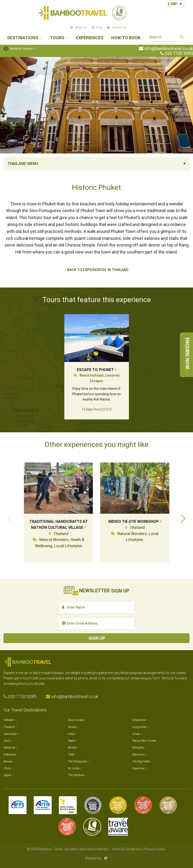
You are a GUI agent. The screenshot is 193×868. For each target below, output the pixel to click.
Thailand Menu (23, 164)
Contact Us (119, 28)
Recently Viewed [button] (18, 48)
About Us (81, 28)
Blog (99, 28)
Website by (97, 858)
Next (183, 518)
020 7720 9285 (179, 53)
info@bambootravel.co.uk (169, 49)
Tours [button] (57, 38)
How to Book (126, 38)
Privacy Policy (154, 849)
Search (182, 38)
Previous (10, 518)
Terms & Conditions (126, 849)
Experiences (90, 38)
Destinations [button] (23, 38)
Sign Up (97, 638)
